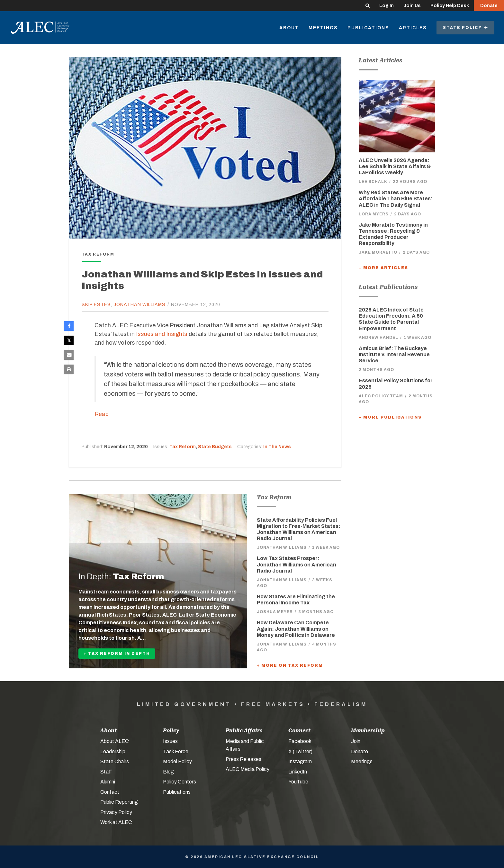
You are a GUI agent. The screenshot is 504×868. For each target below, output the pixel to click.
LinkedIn (298, 771)
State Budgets (215, 447)
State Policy (465, 28)
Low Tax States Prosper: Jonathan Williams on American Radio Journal (297, 564)
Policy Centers (180, 781)
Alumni (108, 781)
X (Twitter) (300, 751)
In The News (277, 447)
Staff (106, 771)
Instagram (300, 761)
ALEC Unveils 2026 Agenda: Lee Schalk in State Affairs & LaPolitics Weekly (395, 166)
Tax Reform (183, 447)
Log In (387, 6)
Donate (489, 6)
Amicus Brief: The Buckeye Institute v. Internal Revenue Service (394, 354)
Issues (170, 741)
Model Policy (177, 761)
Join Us (412, 6)
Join (356, 741)
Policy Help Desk (450, 6)
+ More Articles (383, 268)
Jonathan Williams (139, 305)
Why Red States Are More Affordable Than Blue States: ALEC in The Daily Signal (396, 199)
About (289, 28)
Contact (110, 792)
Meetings (323, 28)
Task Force (176, 751)
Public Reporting (119, 802)
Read (102, 414)
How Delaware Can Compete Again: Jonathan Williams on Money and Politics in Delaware (296, 629)
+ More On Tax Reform (290, 665)
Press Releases (243, 759)
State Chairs (115, 761)
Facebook (300, 741)
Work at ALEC (116, 822)
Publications (368, 28)
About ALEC (115, 741)
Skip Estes (96, 305)
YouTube (298, 781)
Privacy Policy (116, 812)
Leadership (113, 751)
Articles (413, 28)
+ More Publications (390, 417)
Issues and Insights (162, 334)
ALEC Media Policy (248, 769)
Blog (168, 771)
